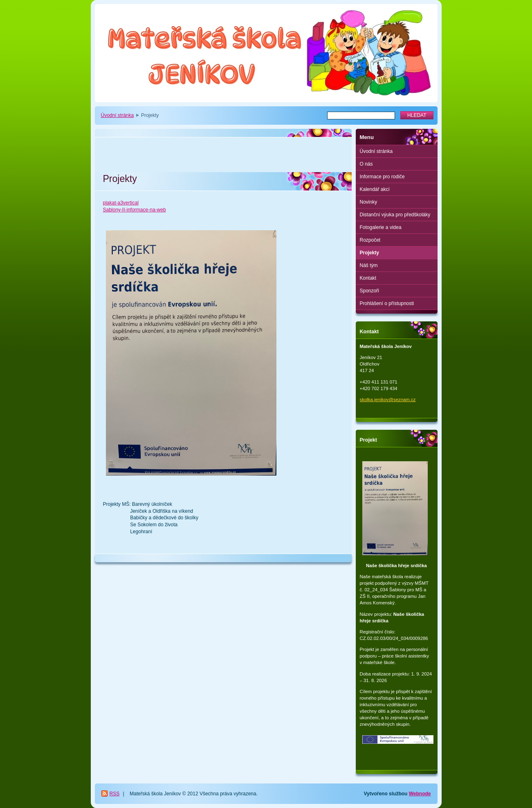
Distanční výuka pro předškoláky (395, 215)
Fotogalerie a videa (381, 227)
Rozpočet (370, 240)
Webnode (420, 794)
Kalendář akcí (375, 189)
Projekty (369, 253)
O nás (366, 164)
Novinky (369, 202)
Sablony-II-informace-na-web (135, 210)
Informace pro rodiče (382, 177)
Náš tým (369, 265)
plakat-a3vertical (121, 203)
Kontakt (368, 278)
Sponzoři (369, 291)
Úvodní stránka (118, 115)
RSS (115, 794)
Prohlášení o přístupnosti (387, 303)
